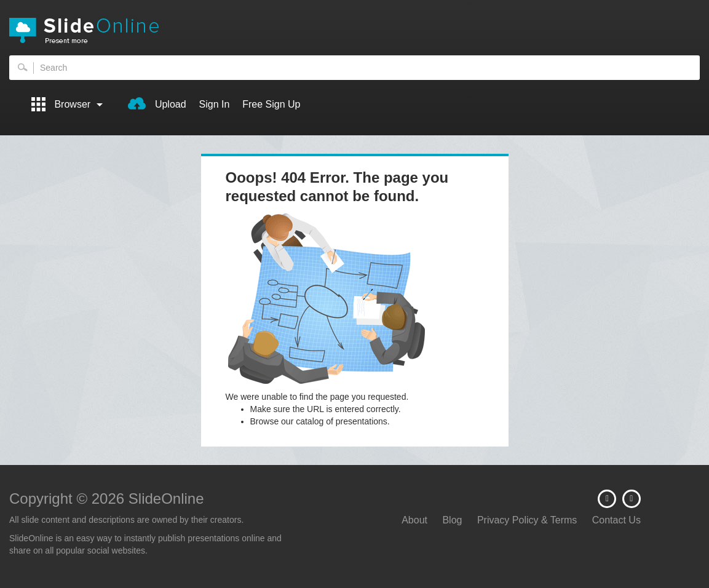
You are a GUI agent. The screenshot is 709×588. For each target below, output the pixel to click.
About (414, 520)
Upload (157, 103)
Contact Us (616, 520)
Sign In (215, 104)
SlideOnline (354, 31)
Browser (67, 104)
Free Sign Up (271, 104)
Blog (452, 520)
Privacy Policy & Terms (527, 520)
